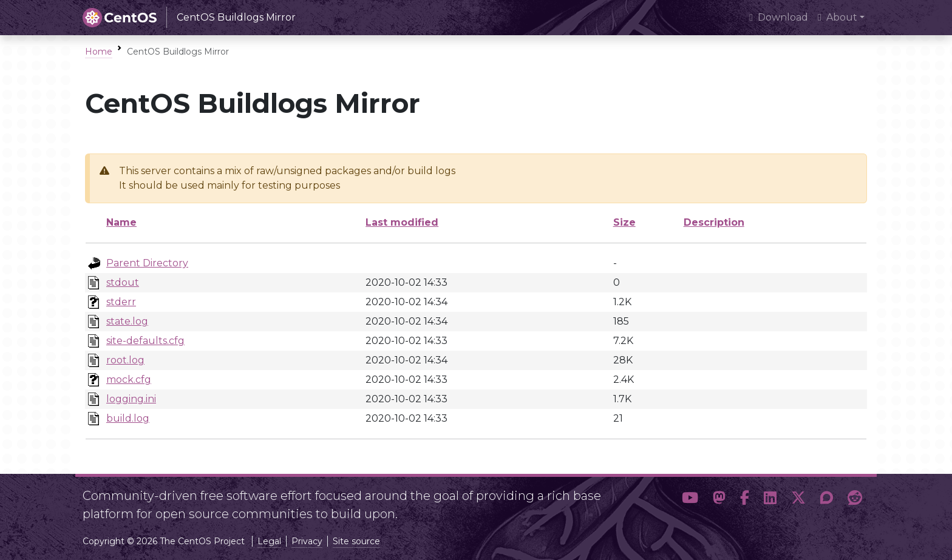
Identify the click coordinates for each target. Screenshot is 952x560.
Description (714, 222)
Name (121, 222)
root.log (125, 360)
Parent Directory (147, 263)
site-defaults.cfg (145, 341)
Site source (356, 541)
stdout (123, 282)
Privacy (307, 541)
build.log (128, 418)
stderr (121, 302)
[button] (690, 500)
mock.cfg (129, 380)
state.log (127, 321)
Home (99, 52)
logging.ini (131, 399)
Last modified (402, 222)
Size (624, 222)
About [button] (838, 17)
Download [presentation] (779, 17)
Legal (269, 541)
